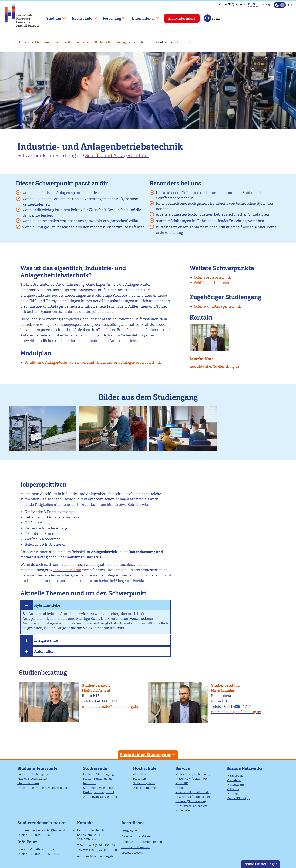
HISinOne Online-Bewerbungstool (44, 788)
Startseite (24, 42)
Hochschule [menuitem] (82, 17)
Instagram (237, 785)
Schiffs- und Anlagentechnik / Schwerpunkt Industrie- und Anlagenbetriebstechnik (93, 362)
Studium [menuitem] (53, 17)
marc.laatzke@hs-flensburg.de (215, 366)
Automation (44, 652)
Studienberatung (96, 685)
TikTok (234, 789)
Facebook (236, 776)
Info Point (90, 783)
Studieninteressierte (49, 42)
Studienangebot (79, 42)
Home (223, 4)
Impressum (129, 831)
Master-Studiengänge (32, 779)
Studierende (95, 768)
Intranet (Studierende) (191, 801)
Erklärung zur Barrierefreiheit (142, 842)
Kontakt (241, 4)
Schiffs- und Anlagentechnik (117, 155)
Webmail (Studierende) (195, 792)
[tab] (96, 605)
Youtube (235, 780)
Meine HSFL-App (238, 798)
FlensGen (185, 810)
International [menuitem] (143, 17)
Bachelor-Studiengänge (111, 42)
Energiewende (46, 640)
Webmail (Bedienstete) (194, 797)
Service (183, 768)
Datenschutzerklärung (137, 836)
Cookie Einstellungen (260, 864)
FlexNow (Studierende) (194, 774)
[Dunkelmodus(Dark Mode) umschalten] (280, 5)
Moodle (184, 788)
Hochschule (145, 768)
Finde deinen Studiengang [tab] (149, 754)
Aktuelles (140, 774)
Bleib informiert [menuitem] (182, 18)
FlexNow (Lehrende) (193, 779)
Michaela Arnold (96, 691)
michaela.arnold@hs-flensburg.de (110, 706)
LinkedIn (236, 794)
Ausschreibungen (145, 788)
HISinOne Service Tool (102, 797)
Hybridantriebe (47, 605)
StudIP (183, 783)
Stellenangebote (144, 783)
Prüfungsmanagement (99, 792)
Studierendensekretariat (100, 788)
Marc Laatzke (222, 691)
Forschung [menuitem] (112, 17)
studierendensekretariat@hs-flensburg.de (46, 830)
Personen (140, 779)
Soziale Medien (132, 853)
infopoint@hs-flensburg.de (36, 849)
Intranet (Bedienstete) (193, 806)
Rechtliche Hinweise (136, 847)
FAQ (231, 4)
